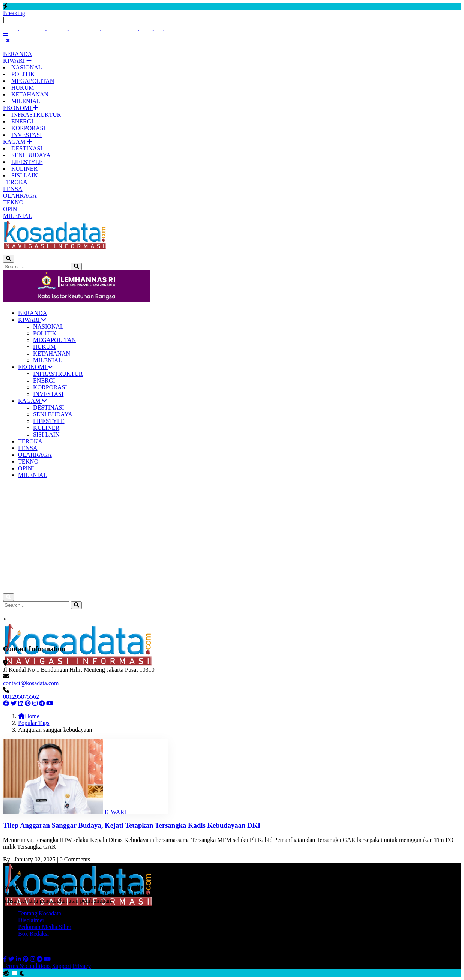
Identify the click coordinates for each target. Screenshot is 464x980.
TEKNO (13, 202)
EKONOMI (18, 108)
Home (29, 716)
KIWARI (15, 61)
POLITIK (23, 74)
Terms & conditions (27, 966)
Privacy (82, 966)
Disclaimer (31, 920)
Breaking (14, 13)
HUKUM (23, 88)
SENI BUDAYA (31, 155)
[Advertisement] (232, 537)
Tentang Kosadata (40, 913)
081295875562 (21, 697)
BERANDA (17, 54)
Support (62, 966)
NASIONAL (27, 67)
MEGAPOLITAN (33, 81)
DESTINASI (27, 148)
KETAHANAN (30, 94)
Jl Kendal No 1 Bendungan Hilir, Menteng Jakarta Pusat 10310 (79, 670)
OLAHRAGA (20, 196)
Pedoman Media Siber (45, 927)
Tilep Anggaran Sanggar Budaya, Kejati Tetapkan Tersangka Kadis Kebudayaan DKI (132, 825)
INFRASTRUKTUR (36, 115)
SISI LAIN (25, 175)
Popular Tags (34, 723)
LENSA (13, 189)
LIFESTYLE (27, 162)
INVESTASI (26, 135)
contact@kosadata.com (31, 683)
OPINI (11, 209)
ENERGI (22, 121)
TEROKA (15, 182)
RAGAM (15, 142)
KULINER (24, 169)
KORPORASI (28, 128)
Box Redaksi (33, 934)
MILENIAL (26, 101)
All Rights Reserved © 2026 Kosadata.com (55, 946)
